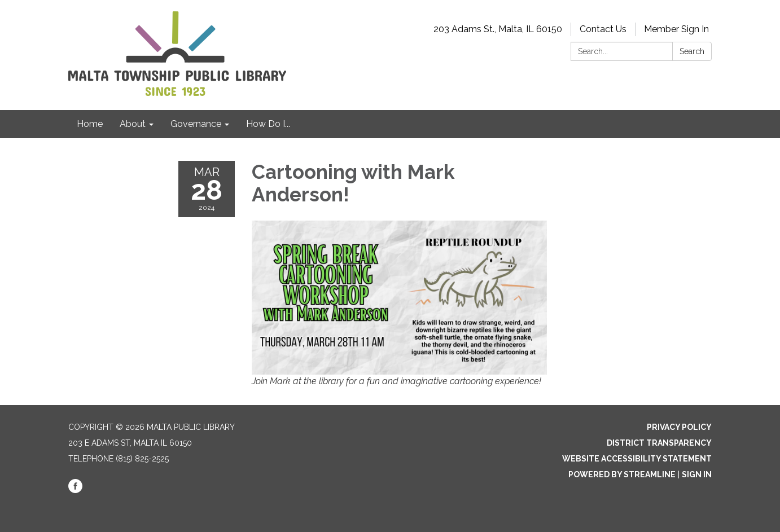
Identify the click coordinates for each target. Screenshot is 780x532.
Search (692, 51)
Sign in (697, 474)
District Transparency (659, 443)
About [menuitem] (133, 124)
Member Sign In (676, 29)
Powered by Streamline (622, 474)
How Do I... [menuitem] (268, 124)
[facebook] (75, 490)
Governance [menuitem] (196, 124)
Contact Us (603, 29)
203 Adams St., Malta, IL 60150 (498, 29)
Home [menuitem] (90, 124)
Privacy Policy (679, 427)
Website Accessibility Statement (637, 459)
